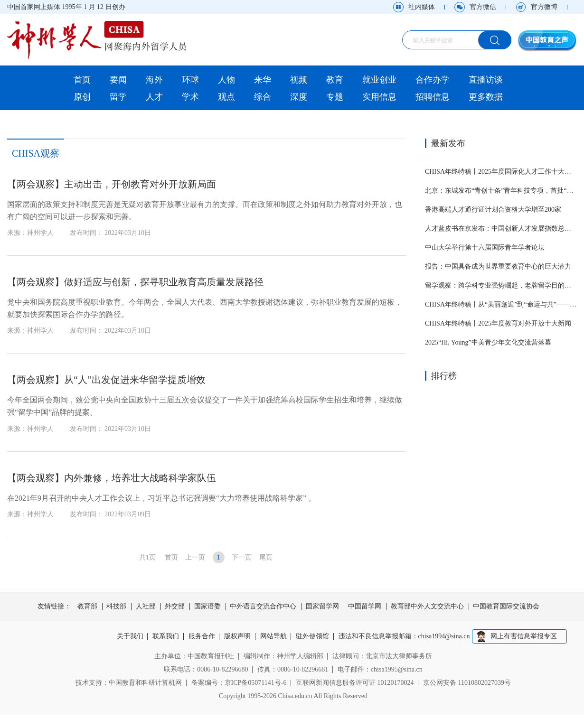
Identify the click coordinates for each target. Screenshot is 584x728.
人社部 (146, 607)
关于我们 (130, 636)
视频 (299, 80)
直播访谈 (486, 80)
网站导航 (273, 636)
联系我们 (166, 636)
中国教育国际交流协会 (506, 607)
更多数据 (486, 97)
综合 (263, 97)
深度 (299, 97)
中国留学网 (365, 607)
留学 (118, 97)
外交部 (175, 607)
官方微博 (544, 7)
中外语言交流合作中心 (263, 607)
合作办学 (433, 80)
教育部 (87, 607)
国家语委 (207, 607)
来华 (263, 80)
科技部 (116, 607)
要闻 (118, 80)
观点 (226, 97)
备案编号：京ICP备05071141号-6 (239, 683)
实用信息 (379, 97)
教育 (335, 80)
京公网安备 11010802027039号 (467, 683)
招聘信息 (433, 97)
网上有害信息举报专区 (524, 636)
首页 (82, 80)
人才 (154, 97)
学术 (190, 97)
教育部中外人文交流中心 (427, 607)
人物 (226, 80)
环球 (190, 80)
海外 (154, 80)
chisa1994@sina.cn (444, 636)
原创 (82, 97)
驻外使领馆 (312, 636)
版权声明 (237, 636)
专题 (335, 97)
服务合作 (202, 636)
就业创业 (379, 80)
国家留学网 (322, 607)
